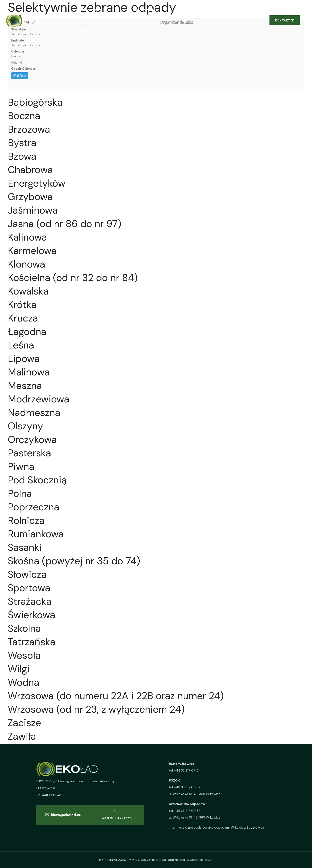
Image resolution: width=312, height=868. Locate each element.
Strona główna (87, 10)
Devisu (209, 860)
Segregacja (214, 10)
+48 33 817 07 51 (117, 815)
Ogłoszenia (145, 10)
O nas (117, 10)
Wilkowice (238, 827)
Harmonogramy (179, 10)
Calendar (18, 51)
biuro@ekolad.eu (63, 815)
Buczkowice (255, 827)
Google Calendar (23, 68)
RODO (106, 31)
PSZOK (83, 31)
